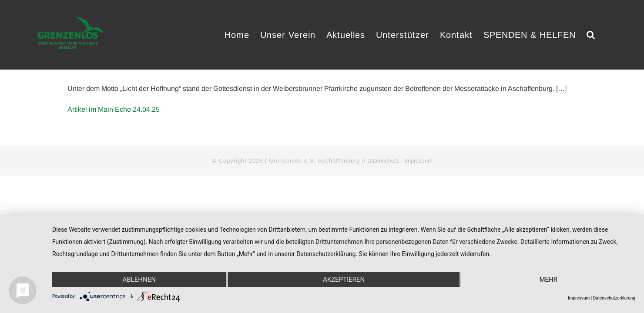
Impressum (418, 161)
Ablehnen (139, 280)
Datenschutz (383, 161)
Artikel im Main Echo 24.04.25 (114, 109)
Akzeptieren (344, 280)
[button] (602, 35)
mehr (548, 280)
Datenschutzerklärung (614, 298)
